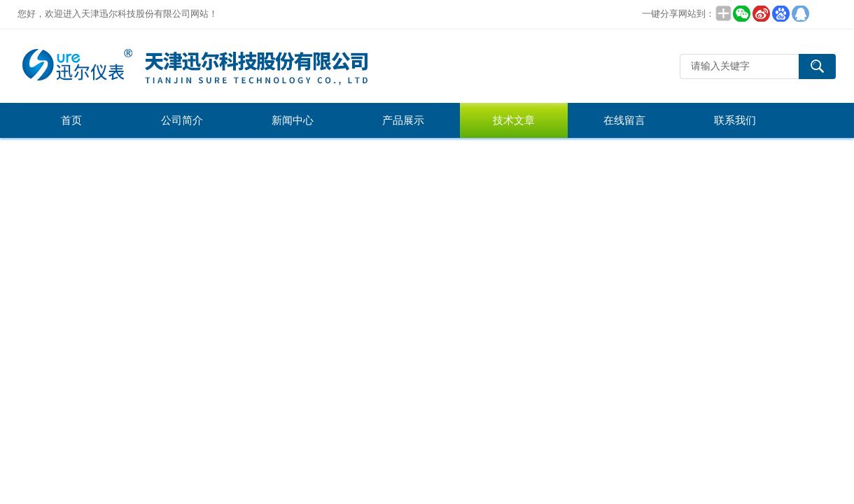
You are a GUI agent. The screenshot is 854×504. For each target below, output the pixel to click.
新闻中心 (293, 120)
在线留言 (624, 120)
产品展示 (403, 120)
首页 (71, 120)
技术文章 (514, 120)
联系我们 (735, 120)
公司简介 (182, 120)
